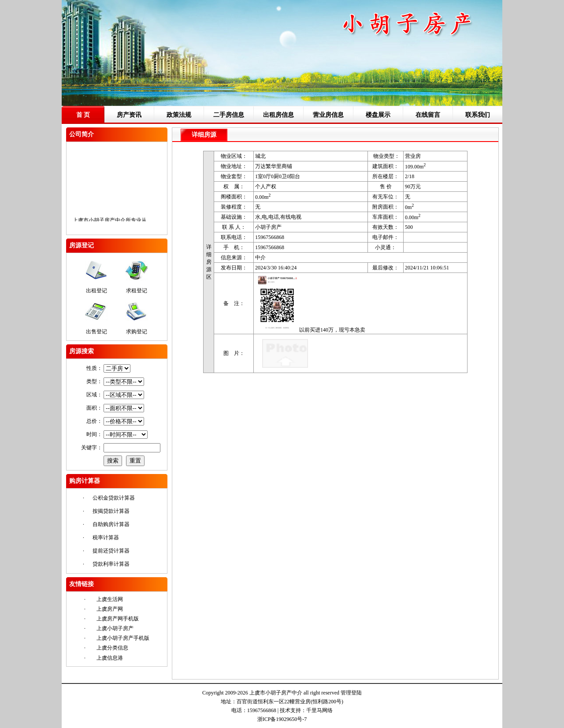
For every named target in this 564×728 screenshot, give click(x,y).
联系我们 (478, 115)
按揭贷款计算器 (111, 511)
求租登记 (137, 291)
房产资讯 (129, 115)
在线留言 (428, 115)
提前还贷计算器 (111, 551)
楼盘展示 (378, 115)
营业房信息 (328, 115)
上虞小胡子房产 (115, 628)
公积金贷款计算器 (114, 498)
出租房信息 (278, 115)
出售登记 (96, 332)
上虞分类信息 (112, 648)
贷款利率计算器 (111, 564)
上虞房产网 (110, 609)
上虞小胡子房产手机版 (123, 638)
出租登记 (96, 291)
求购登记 (137, 332)
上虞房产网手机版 (118, 619)
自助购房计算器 (111, 524)
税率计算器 (106, 538)
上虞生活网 (110, 599)
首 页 (83, 115)
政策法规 (179, 115)
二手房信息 (229, 115)
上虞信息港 (110, 658)
